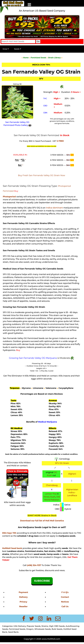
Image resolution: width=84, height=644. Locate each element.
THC (45, 99)
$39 (72, 165)
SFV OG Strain (62, 463)
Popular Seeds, (34, 626)
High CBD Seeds (57, 626)
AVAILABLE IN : (21, 155)
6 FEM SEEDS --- (60, 160)
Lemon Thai (51, 494)
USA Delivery (20, 626)
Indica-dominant (54, 208)
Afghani (72, 474)
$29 (72, 160)
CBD (45, 106)
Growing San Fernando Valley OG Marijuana (33, 358)
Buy (16, 191)
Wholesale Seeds (43, 629)
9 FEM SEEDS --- (60, 165)
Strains (45, 626)
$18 (72, 155)
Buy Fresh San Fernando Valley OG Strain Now (42, 175)
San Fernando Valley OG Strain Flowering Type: (30, 186)
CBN (45, 113)
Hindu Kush (49, 497)
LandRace (72, 496)
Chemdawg (52, 485)
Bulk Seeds (57, 629)
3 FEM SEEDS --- (60, 155)
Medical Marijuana (48, 422)
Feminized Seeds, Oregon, (22, 629)
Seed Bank (13, 632)
